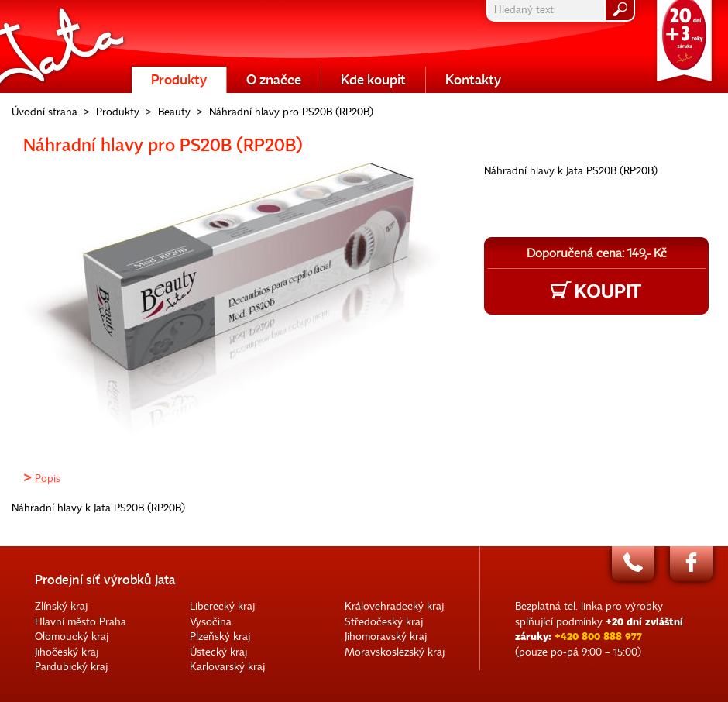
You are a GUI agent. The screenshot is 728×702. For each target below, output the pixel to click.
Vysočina (211, 622)
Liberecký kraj (222, 606)
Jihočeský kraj (67, 652)
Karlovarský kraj (227, 667)
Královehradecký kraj (394, 606)
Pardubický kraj (71, 667)
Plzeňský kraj (220, 637)
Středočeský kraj (384, 622)
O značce (274, 80)
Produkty (179, 80)
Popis (48, 478)
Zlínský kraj (61, 606)
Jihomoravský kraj (386, 637)
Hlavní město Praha (81, 622)
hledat (620, 10)
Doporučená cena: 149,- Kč (597, 253)
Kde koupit (373, 80)
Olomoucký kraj (72, 637)
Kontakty (473, 80)
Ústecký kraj (218, 652)
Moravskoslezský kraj (395, 652)
